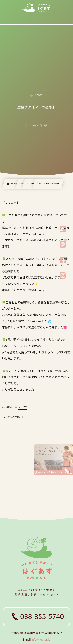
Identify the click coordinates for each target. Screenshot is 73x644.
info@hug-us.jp (41, 640)
